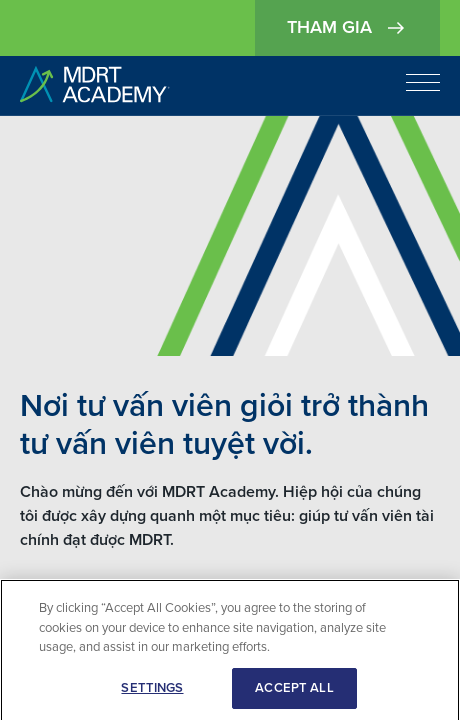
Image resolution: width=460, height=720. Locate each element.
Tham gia (347, 28)
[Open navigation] (423, 82)
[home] (95, 85)
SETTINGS (152, 693)
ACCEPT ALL (294, 693)
